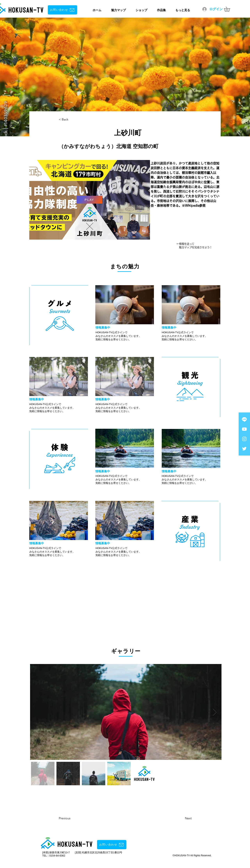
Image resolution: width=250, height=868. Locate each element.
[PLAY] (89, 200)
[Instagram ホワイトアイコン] (244, 439)
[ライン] (244, 419)
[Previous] (75, 818)
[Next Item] (215, 712)
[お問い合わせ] (62, 10)
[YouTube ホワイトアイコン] (244, 429)
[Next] (178, 818)
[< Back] (72, 120)
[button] (229, 9)
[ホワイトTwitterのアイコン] (244, 449)
